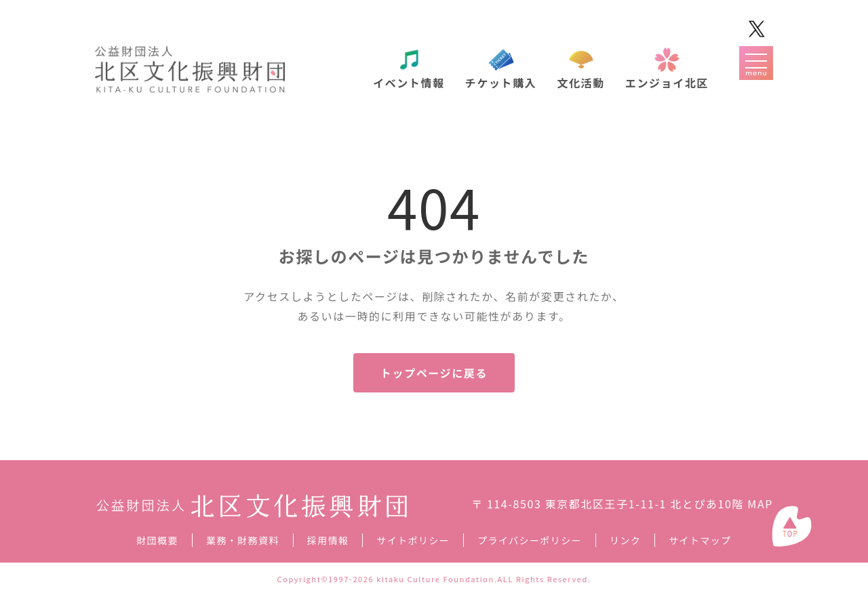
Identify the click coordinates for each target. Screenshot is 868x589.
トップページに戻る (434, 373)
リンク (625, 540)
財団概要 (157, 540)
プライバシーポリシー (530, 540)
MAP (760, 504)
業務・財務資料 (243, 540)
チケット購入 (501, 83)
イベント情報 (409, 83)
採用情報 (328, 540)
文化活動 (580, 83)
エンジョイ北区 (667, 83)
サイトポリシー (413, 540)
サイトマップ (700, 540)
